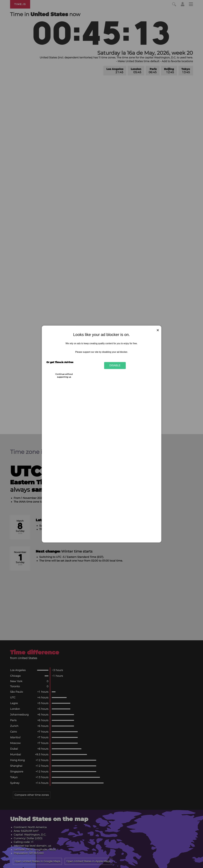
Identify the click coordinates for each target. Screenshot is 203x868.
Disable (115, 365)
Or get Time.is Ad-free (60, 362)
